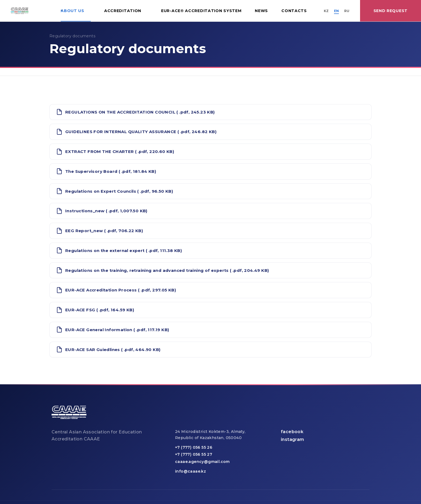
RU (347, 11)
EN (336, 11)
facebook (292, 432)
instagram (293, 439)
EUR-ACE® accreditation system (201, 11)
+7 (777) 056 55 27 (194, 454)
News (261, 11)
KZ (326, 11)
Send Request (391, 11)
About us (72, 11)
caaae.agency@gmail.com (202, 462)
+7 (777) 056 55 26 (194, 447)
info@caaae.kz (190, 471)
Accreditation (123, 11)
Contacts (294, 11)
